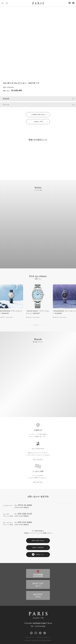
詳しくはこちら (38, 459)
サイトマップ (30, 637)
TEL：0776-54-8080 (38, 626)
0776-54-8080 (25, 505)
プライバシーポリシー (44, 637)
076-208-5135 (25, 514)
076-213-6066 (25, 522)
